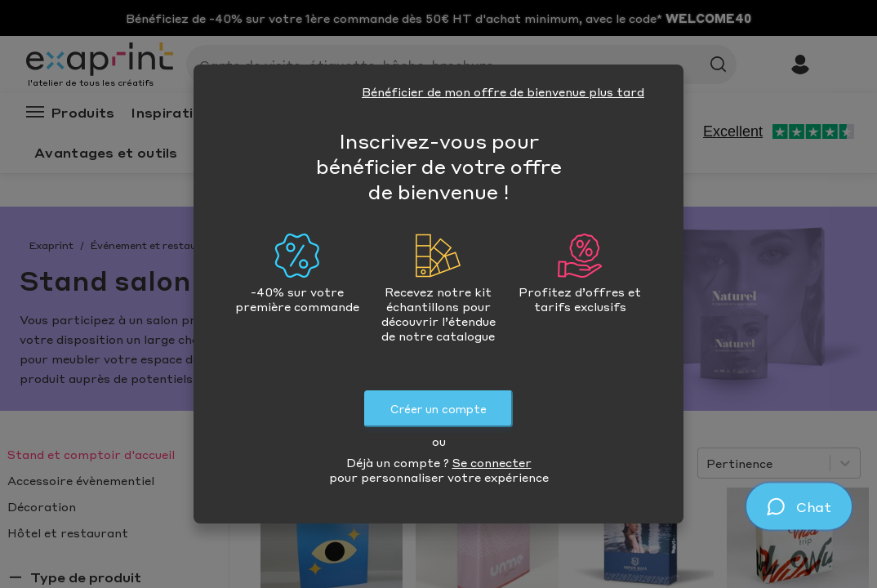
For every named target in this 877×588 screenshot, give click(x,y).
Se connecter (492, 462)
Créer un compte (438, 409)
